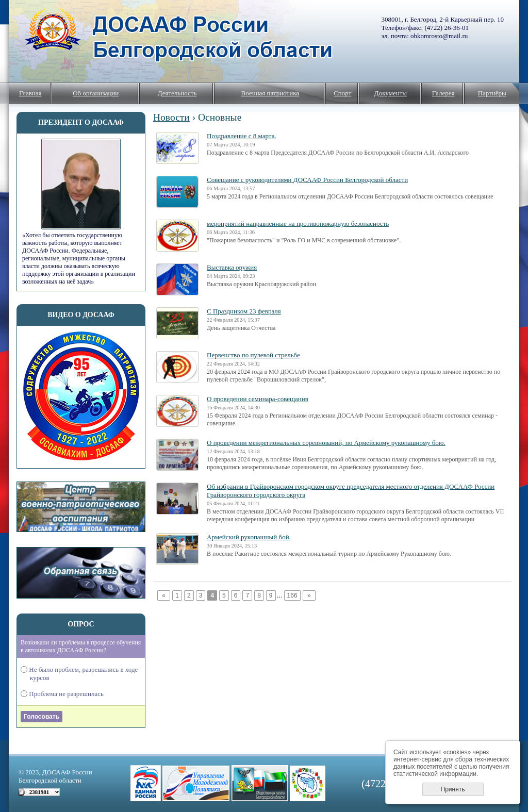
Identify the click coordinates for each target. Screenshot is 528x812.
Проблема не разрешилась (67, 694)
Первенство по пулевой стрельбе (253, 355)
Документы (391, 93)
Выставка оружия (232, 267)
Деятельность (177, 93)
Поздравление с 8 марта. (242, 136)
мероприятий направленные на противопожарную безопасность (298, 223)
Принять (453, 789)
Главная (30, 93)
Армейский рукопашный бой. (249, 537)
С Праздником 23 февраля (244, 311)
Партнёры (492, 93)
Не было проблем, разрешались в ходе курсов (84, 674)
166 (292, 595)
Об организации (96, 93)
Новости (171, 117)
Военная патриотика (270, 93)
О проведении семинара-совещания (258, 399)
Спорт (342, 93)
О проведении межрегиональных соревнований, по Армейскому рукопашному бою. (326, 443)
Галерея (443, 93)
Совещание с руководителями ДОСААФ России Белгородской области (307, 180)
